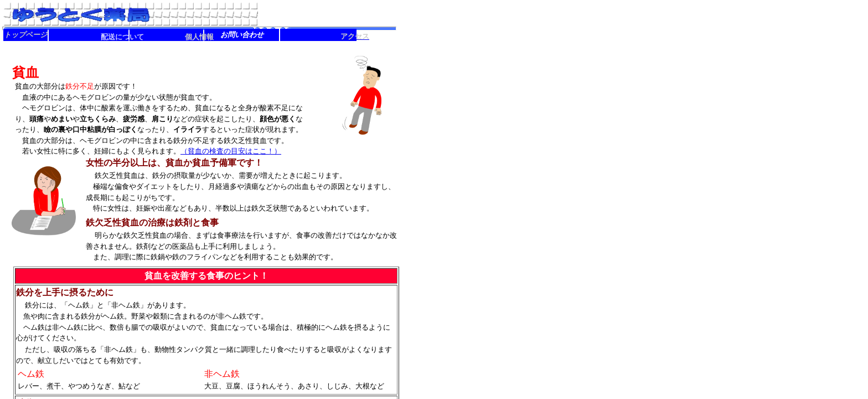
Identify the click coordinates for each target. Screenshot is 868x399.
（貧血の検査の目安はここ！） (231, 151)
